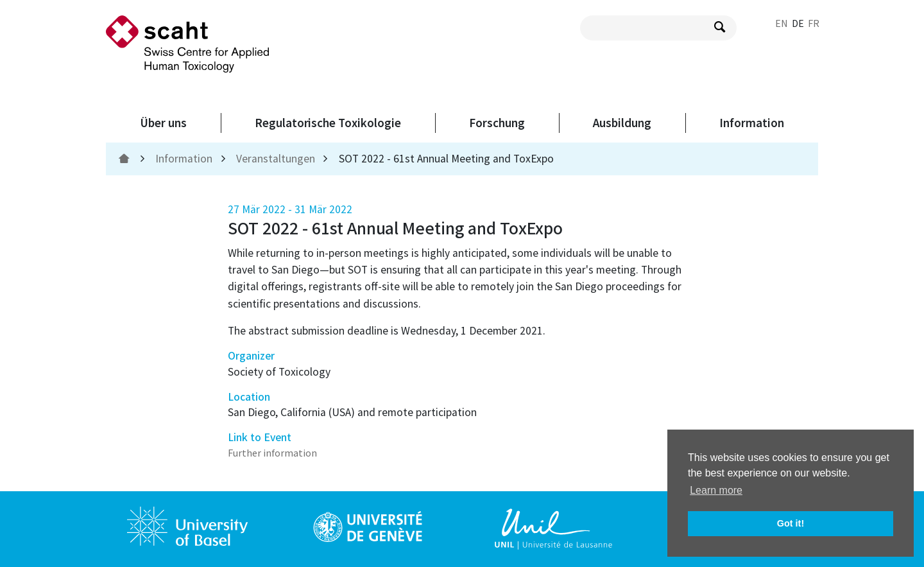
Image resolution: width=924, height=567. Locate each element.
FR (814, 23)
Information (752, 123)
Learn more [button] (716, 490)
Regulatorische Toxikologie (328, 123)
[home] (125, 159)
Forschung (497, 123)
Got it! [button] (791, 523)
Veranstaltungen (276, 159)
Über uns (163, 123)
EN (782, 23)
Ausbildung (622, 123)
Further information (272, 453)
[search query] (658, 28)
